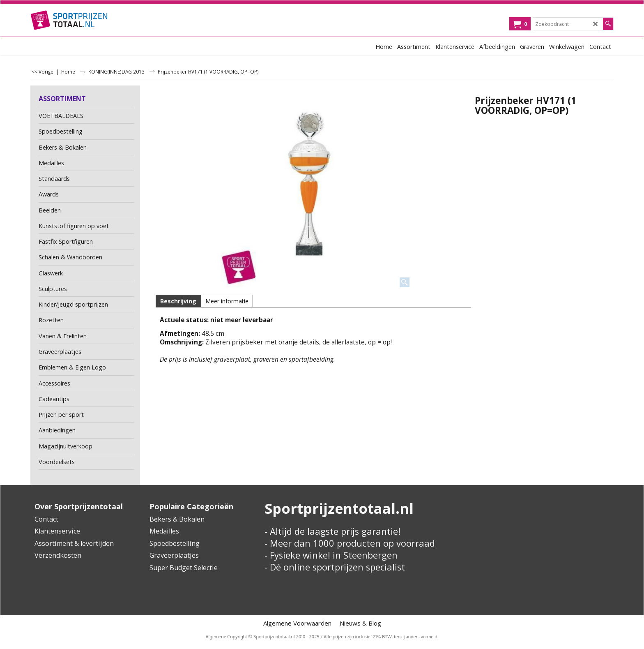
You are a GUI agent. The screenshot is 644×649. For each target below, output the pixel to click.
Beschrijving (178, 301)
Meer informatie (227, 301)
